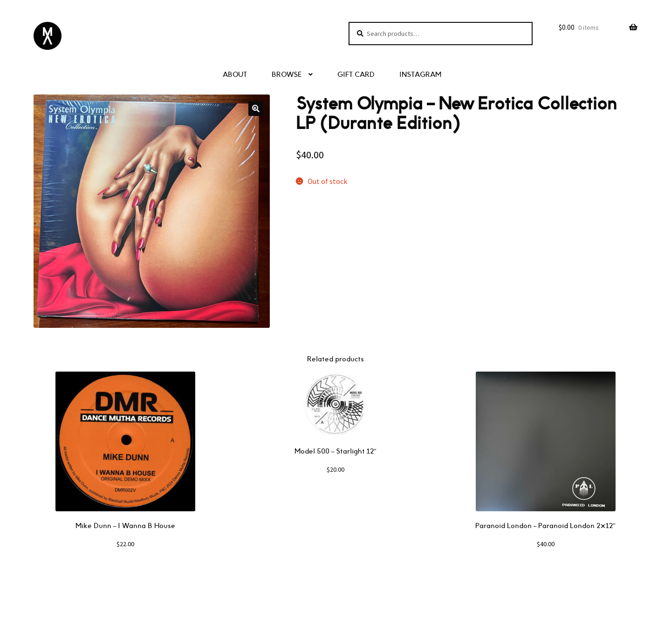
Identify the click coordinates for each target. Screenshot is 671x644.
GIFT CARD (356, 75)
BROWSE (287, 75)
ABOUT (235, 75)
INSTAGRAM (420, 75)
